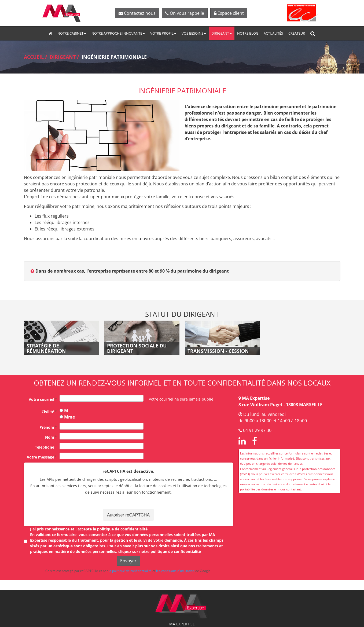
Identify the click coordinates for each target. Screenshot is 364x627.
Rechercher (314, 33)
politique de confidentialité (122, 529)
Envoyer (128, 561)
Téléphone (45, 447)
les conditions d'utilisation (175, 571)
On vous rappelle (185, 13)
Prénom (47, 427)
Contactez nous (137, 13)
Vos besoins (194, 33)
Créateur (297, 33)
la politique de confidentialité (130, 571)
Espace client (229, 13)
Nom (50, 437)
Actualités (273, 33)
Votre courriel (41, 399)
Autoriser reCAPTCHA (128, 515)
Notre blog (248, 33)
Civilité (48, 412)
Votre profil (163, 33)
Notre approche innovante (118, 33)
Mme (69, 417)
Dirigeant (222, 33)
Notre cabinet (72, 33)
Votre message (41, 457)
